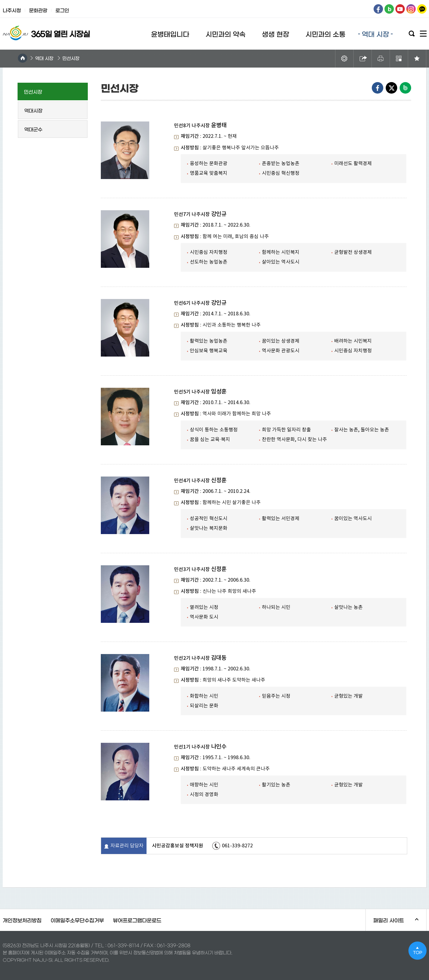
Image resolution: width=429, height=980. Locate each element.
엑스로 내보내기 (391, 88)
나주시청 (12, 10)
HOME (23, 58)
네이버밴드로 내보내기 (405, 88)
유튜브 (400, 9)
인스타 (411, 9)
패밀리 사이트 (392, 924)
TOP (417, 950)
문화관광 (38, 10)
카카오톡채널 (422, 9)
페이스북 (378, 9)
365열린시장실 (45, 33)
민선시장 (71, 58)
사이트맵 (423, 34)
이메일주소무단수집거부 (77, 920)
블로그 (389, 9)
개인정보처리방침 (22, 920)
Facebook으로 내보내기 (378, 88)
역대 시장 (44, 58)
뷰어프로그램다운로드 (137, 920)
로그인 (62, 10)
